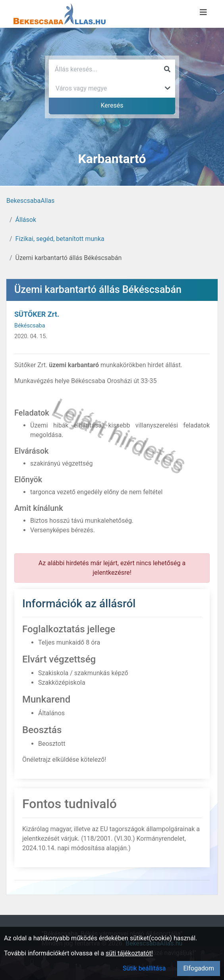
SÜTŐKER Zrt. (37, 314)
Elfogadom (199, 968)
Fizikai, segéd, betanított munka (60, 239)
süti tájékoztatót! (129, 953)
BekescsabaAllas (30, 201)
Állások (26, 220)
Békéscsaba (30, 326)
